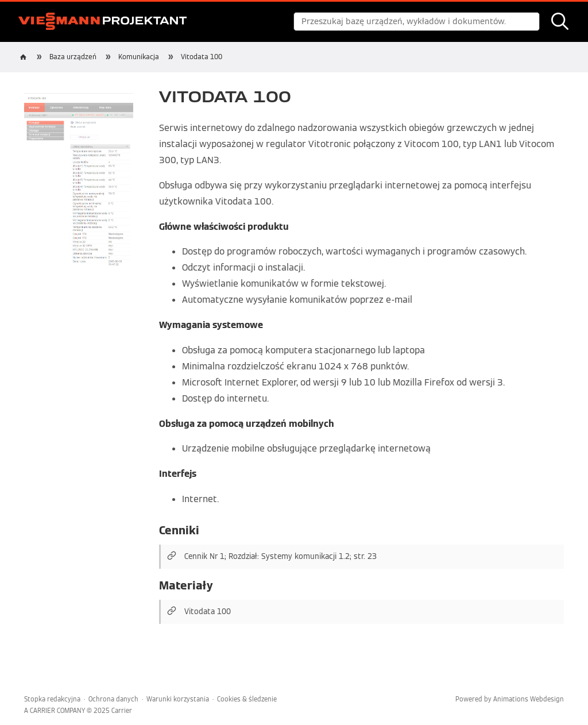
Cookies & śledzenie (247, 699)
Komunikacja (139, 57)
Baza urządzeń (73, 57)
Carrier (122, 711)
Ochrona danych (113, 699)
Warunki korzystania (178, 699)
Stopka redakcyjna (52, 699)
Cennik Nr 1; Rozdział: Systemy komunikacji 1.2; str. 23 (281, 556)
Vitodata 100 (202, 57)
